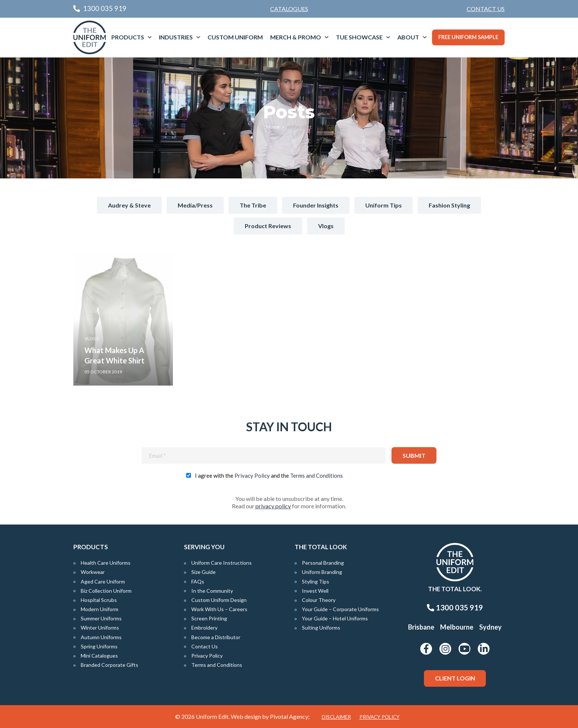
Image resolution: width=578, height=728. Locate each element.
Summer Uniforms (101, 618)
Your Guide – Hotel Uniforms (335, 618)
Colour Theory (319, 600)
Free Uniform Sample (468, 37)
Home (273, 127)
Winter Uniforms (100, 628)
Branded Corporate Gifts (109, 665)
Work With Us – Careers (219, 609)
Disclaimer (336, 717)
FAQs (198, 581)
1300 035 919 (455, 607)
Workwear (93, 572)
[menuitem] (486, 9)
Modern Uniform (100, 609)
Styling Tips (316, 581)
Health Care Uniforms (106, 563)
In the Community (212, 591)
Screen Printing (209, 618)
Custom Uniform (235, 37)
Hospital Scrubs (99, 600)
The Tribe (253, 205)
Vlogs (326, 226)
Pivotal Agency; (290, 716)
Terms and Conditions (316, 476)
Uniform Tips (384, 205)
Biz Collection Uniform (106, 591)
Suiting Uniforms (321, 628)
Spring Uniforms (99, 646)
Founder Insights (316, 205)
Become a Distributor (216, 637)
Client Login (455, 678)
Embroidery (204, 628)
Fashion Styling (449, 205)
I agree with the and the (269, 476)
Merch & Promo (296, 37)
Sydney (490, 627)
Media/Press (195, 205)
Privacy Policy (252, 476)
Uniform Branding (322, 572)
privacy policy (273, 506)
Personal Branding (323, 563)
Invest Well (315, 591)
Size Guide (203, 572)
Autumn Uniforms (101, 637)
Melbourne (457, 627)
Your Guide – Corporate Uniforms (340, 609)
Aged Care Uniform (103, 581)
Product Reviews (268, 226)
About (408, 37)
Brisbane (421, 627)
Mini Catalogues (99, 656)
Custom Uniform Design (219, 600)
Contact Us (486, 9)
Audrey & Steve (129, 205)
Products (128, 37)
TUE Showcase (359, 37)
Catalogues (289, 9)
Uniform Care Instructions (222, 563)
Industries (176, 37)
